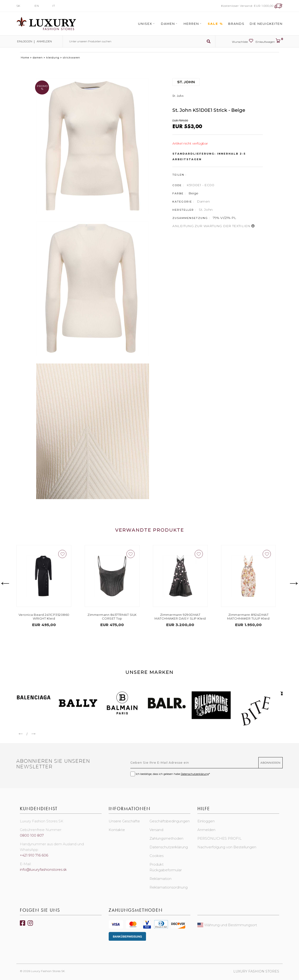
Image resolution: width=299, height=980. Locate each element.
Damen (170, 24)
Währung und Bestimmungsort (227, 925)
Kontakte (117, 830)
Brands (236, 24)
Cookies (157, 856)
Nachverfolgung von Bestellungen (227, 847)
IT (54, 6)
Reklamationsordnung (169, 887)
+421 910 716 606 (34, 855)
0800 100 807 (32, 835)
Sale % (215, 24)
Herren (193, 24)
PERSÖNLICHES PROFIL (219, 838)
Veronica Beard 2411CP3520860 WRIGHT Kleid (47, 617)
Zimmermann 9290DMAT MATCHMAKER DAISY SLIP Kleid (184, 617)
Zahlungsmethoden (166, 838)
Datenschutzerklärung (195, 774)
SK (18, 6)
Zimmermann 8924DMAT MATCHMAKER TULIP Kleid (252, 617)
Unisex (147, 24)
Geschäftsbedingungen (170, 821)
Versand (156, 830)
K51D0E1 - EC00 (200, 185)
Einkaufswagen (269, 41)
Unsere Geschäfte (124, 821)
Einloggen (24, 41)
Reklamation (160, 879)
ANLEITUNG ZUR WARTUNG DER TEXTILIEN (214, 226)
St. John (206, 210)
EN (37, 6)
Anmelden (44, 41)
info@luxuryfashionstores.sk (43, 869)
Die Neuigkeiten (266, 24)
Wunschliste (243, 41)
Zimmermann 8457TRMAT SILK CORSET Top (116, 617)
